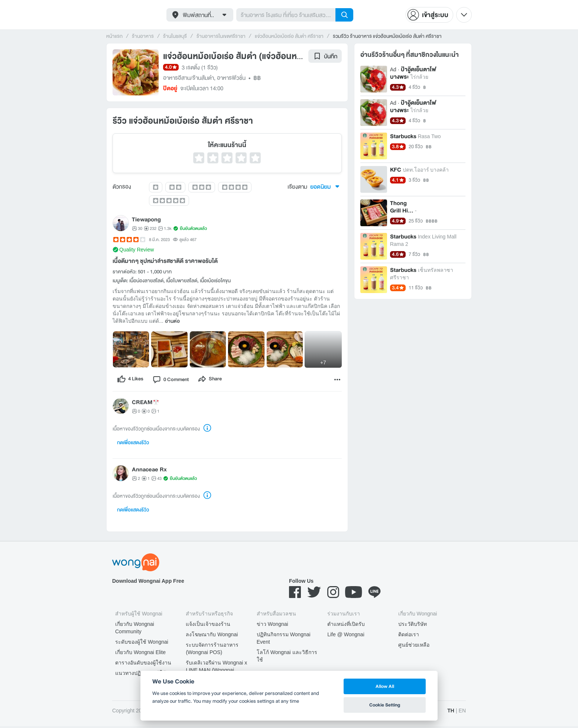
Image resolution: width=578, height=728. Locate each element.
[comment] (175, 380)
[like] (131, 380)
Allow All (385, 686)
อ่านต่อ (172, 321)
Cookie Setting (385, 705)
